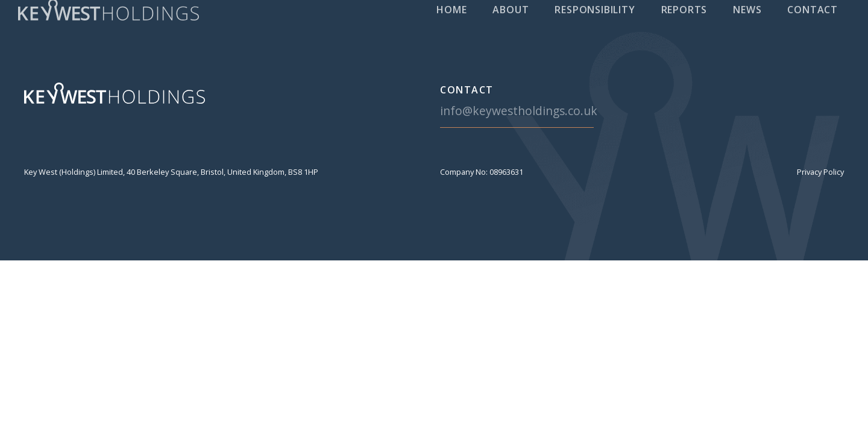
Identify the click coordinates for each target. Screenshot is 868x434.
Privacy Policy (820, 172)
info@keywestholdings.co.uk (519, 111)
